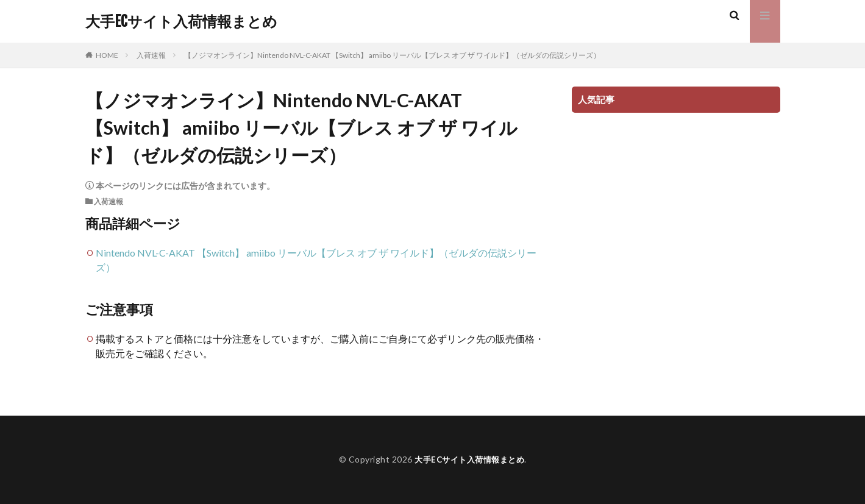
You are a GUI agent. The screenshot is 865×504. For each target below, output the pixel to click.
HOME (107, 55)
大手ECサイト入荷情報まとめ (181, 21)
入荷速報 (151, 55)
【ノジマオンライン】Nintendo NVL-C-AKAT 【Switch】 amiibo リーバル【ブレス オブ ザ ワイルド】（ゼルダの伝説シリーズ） (392, 55)
